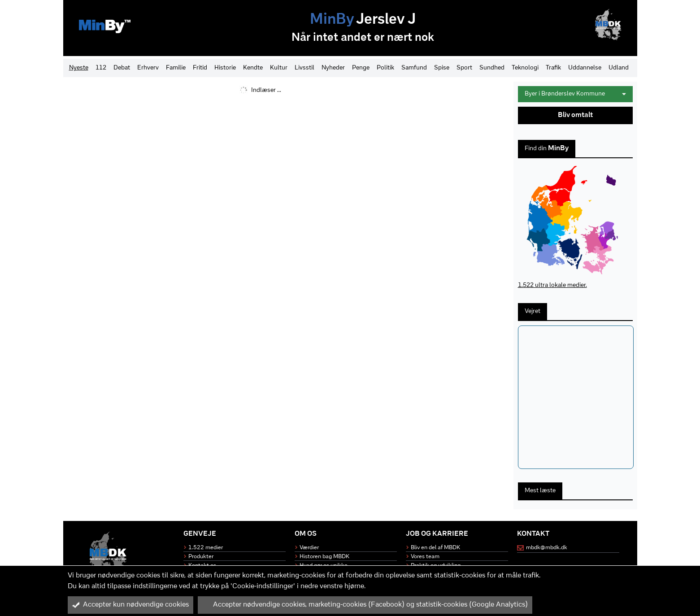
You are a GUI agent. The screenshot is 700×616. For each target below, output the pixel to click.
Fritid (200, 68)
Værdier (309, 548)
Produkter (201, 557)
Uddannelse (585, 68)
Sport (464, 68)
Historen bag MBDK (324, 557)
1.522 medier (206, 548)
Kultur (279, 68)
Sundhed (492, 68)
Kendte (253, 68)
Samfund (414, 68)
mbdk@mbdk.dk (547, 548)
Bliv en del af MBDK (435, 548)
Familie (176, 68)
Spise (442, 68)
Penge (361, 68)
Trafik (553, 68)
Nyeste (79, 68)
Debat (122, 68)
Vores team (425, 557)
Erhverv (148, 68)
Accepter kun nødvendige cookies (130, 605)
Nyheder (333, 68)
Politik (385, 68)
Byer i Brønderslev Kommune (575, 94)
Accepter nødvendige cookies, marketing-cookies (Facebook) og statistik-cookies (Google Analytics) (365, 605)
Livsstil (304, 68)
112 (101, 68)
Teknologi (525, 68)
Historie (225, 68)
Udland (619, 68)
